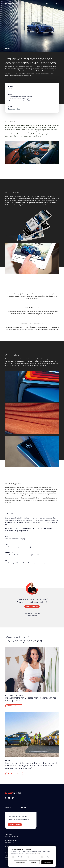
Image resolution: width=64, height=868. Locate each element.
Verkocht (10, 552)
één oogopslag (32, 308)
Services (12, 107)
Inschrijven (15, 824)
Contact (50, 3)
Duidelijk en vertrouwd (32, 323)
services (23, 804)
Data (18, 109)
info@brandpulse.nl (11, 840)
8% (6, 561)
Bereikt (11, 94)
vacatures (10, 807)
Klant (11, 86)
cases (8, 804)
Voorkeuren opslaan (20, 862)
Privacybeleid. (37, 853)
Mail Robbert (32, 607)
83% (7, 536)
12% (7, 544)
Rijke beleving (32, 290)
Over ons (50, 804)
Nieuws (35, 804)
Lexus (8, 49)
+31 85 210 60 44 (11, 843)
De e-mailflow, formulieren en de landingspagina (29, 528)
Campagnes (12, 109)
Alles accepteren (47, 862)
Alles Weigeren (34, 862)
